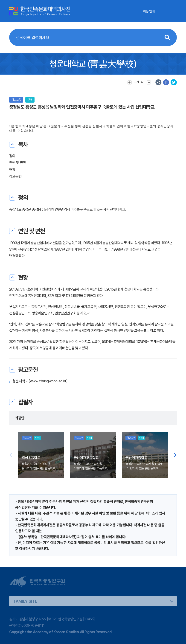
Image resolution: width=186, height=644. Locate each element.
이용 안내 (149, 11)
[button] (175, 455)
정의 (12, 156)
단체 (30, 100)
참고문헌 (15, 176)
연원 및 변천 (18, 163)
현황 (12, 169)
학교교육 (16, 100)
